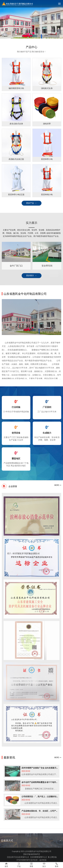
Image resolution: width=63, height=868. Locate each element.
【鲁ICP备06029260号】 (32, 854)
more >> (58, 485)
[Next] (60, 256)
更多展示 (30, 275)
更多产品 (30, 203)
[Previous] (3, 256)
